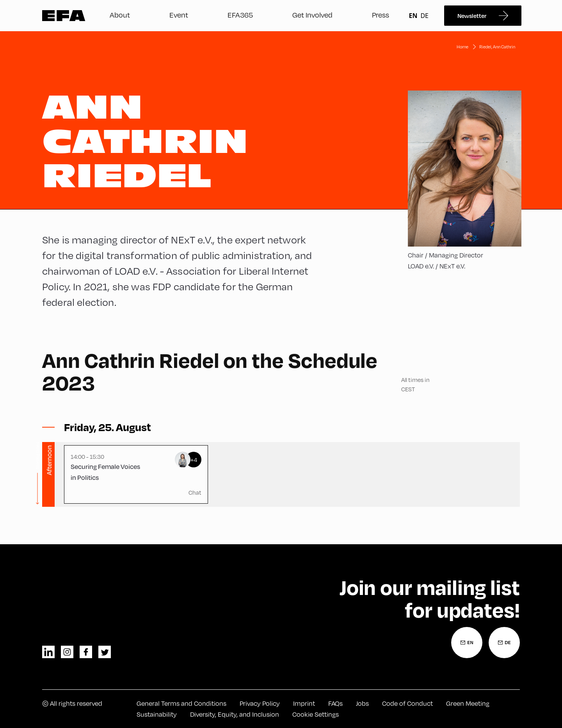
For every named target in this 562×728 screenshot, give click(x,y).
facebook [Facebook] (86, 652)
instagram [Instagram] (67, 652)
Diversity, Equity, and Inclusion (235, 714)
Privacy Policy (260, 703)
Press (381, 15)
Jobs (362, 703)
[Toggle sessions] (108, 427)
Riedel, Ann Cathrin (497, 47)
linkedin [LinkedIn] (48, 652)
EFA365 (240, 15)
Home (462, 47)
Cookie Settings (316, 714)
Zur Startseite (64, 16)
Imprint (304, 703)
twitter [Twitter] (105, 652)
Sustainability (157, 714)
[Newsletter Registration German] (504, 643)
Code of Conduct (407, 703)
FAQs (335, 703)
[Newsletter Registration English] (467, 643)
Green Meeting (468, 703)
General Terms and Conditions (181, 703)
